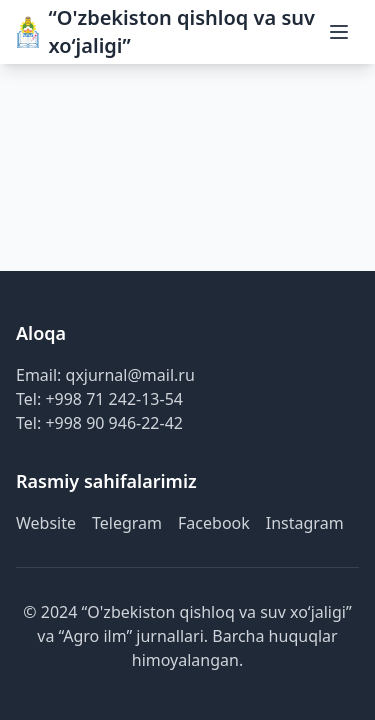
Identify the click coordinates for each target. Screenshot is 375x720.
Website (46, 523)
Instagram (305, 523)
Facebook (214, 523)
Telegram (127, 523)
